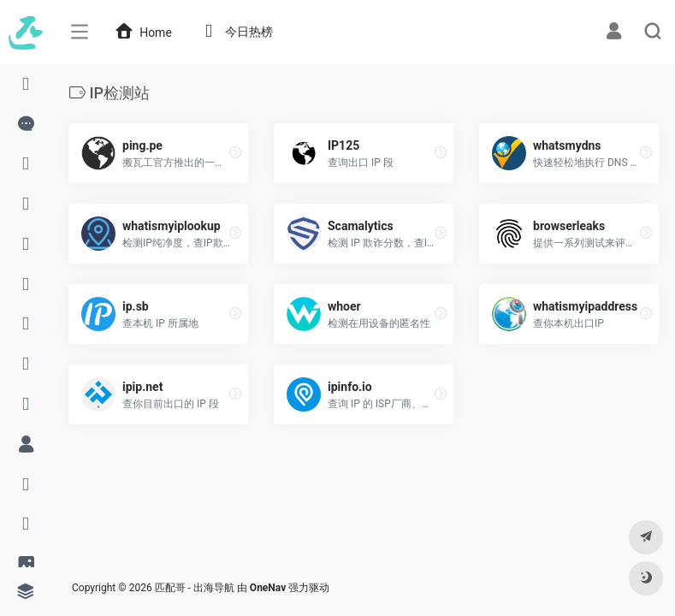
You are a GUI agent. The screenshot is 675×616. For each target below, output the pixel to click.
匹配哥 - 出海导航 (195, 588)
